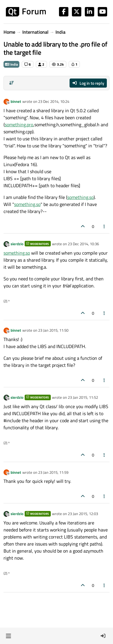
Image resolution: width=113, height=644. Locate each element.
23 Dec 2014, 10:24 (54, 101)
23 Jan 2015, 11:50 (53, 330)
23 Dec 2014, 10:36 (83, 244)
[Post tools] (104, 226)
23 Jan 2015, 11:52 (83, 397)
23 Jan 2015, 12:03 (83, 514)
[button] (8, 636)
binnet (16, 101)
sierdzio (17, 244)
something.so (80, 197)
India (11, 64)
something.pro (19, 125)
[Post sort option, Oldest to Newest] (11, 83)
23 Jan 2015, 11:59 (53, 472)
